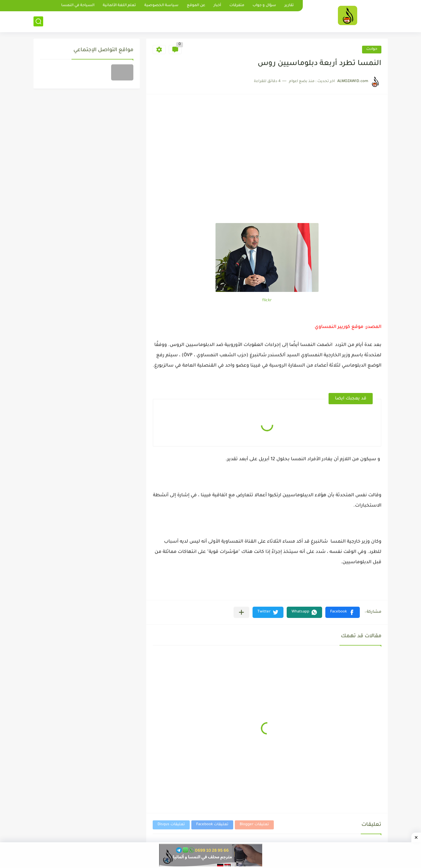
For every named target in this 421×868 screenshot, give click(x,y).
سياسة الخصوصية (161, 6)
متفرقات (237, 6)
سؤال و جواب (264, 6)
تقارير (289, 6)
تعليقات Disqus (171, 825)
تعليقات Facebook (212, 825)
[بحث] (38, 21)
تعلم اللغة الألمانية (119, 6)
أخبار (217, 6)
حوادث (372, 49)
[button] (343, 612)
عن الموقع (196, 6)
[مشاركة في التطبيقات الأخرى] (241, 612)
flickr (267, 301)
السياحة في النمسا (78, 6)
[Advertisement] (267, 175)
